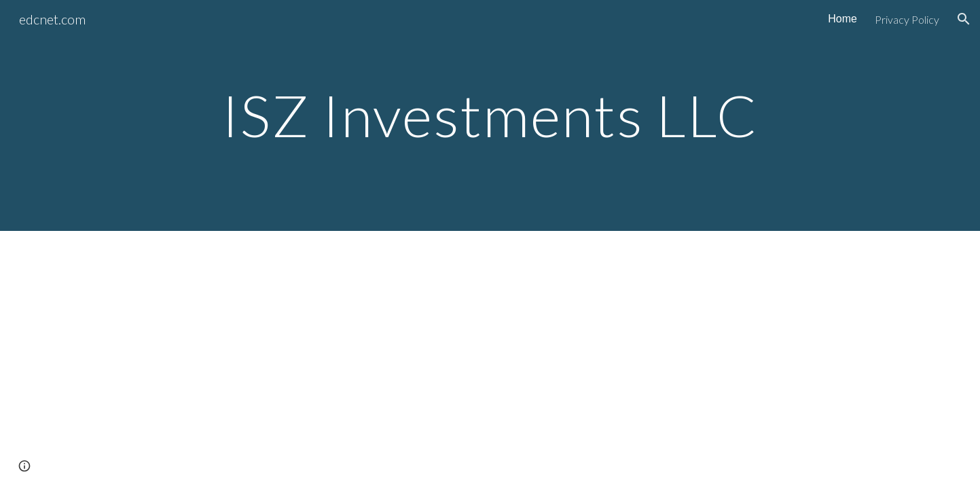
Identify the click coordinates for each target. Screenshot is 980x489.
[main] (490, 115)
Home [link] (842, 19)
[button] (964, 19)
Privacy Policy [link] (907, 19)
